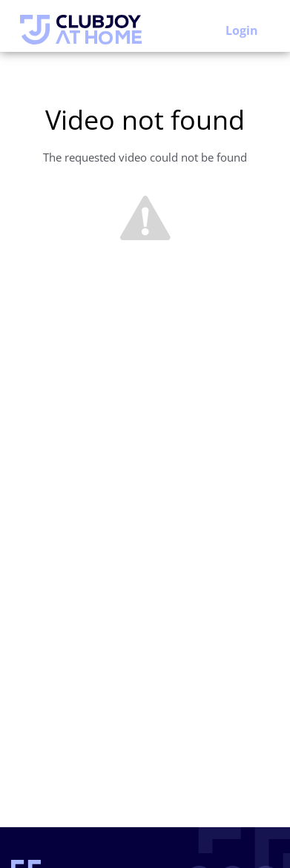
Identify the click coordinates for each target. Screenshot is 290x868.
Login (242, 30)
